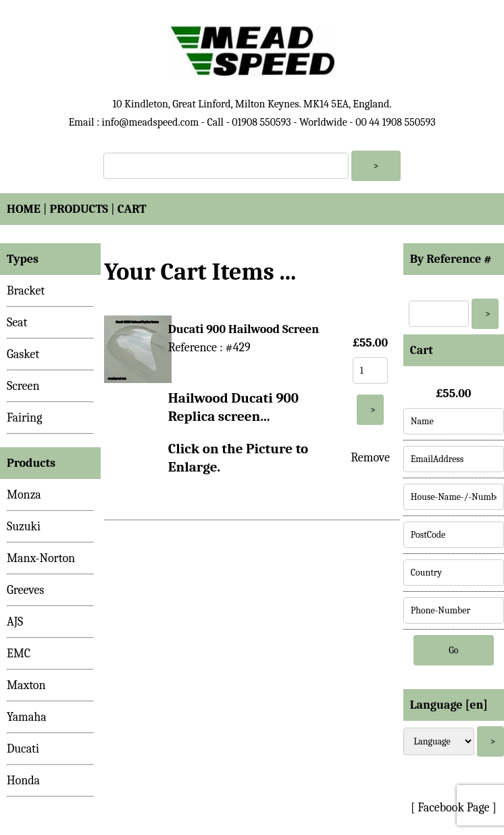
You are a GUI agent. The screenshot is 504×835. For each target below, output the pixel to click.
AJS (15, 622)
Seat (17, 323)
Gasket (23, 354)
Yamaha (27, 717)
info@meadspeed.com (150, 122)
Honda (23, 781)
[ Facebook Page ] (454, 808)
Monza (24, 495)
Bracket (26, 291)
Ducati (23, 749)
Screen (23, 386)
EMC (19, 654)
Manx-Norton (41, 558)
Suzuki (24, 527)
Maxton (26, 685)
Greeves (25, 590)
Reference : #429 (209, 348)
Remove (370, 458)
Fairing (24, 418)
